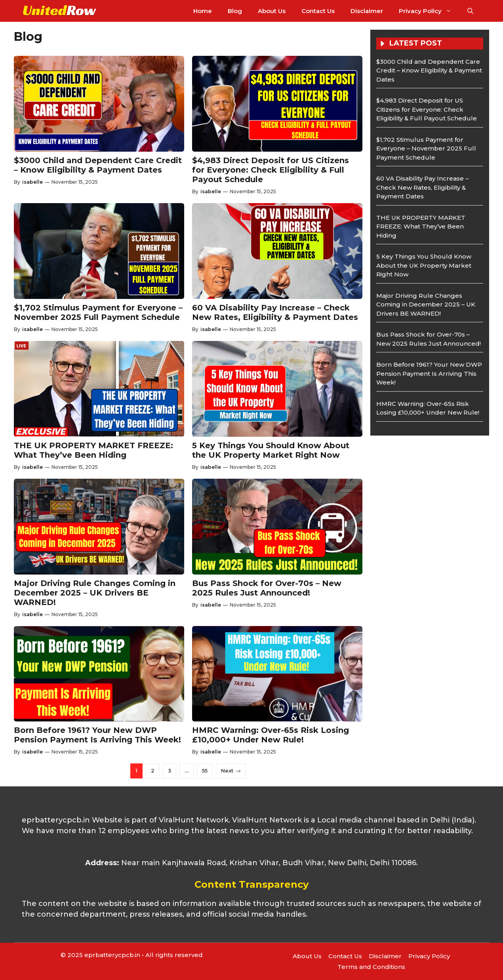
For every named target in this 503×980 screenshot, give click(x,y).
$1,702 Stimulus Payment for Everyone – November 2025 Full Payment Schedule (98, 312)
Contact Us (318, 11)
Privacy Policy (429, 11)
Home (203, 11)
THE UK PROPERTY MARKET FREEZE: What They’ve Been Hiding (93, 450)
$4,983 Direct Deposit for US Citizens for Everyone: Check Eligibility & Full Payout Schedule (271, 170)
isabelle (32, 182)
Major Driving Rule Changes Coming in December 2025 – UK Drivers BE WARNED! (95, 593)
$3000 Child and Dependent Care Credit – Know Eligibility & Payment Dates (98, 165)
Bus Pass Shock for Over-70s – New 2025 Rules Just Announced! (267, 588)
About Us (272, 11)
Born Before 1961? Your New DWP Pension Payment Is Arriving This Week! (97, 735)
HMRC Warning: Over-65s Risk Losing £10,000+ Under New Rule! (271, 735)
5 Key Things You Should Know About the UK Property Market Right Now (271, 450)
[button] (470, 11)
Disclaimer (367, 11)
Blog (235, 11)
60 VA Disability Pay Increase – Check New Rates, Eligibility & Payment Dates (275, 312)
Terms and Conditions (371, 967)
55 (205, 771)
